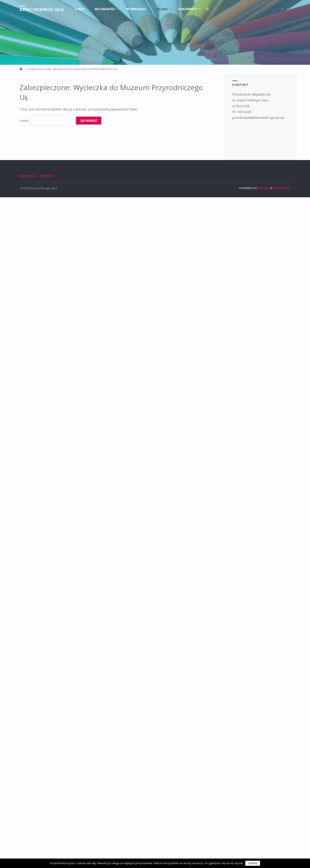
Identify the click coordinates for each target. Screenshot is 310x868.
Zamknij (253, 863)
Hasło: (47, 120)
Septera (263, 188)
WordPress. (282, 188)
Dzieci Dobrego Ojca (42, 9)
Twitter (46, 176)
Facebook (27, 176)
